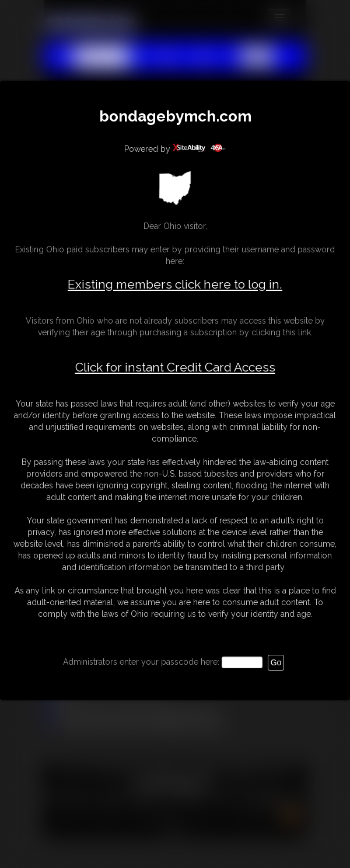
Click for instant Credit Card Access (175, 367)
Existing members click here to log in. (175, 284)
